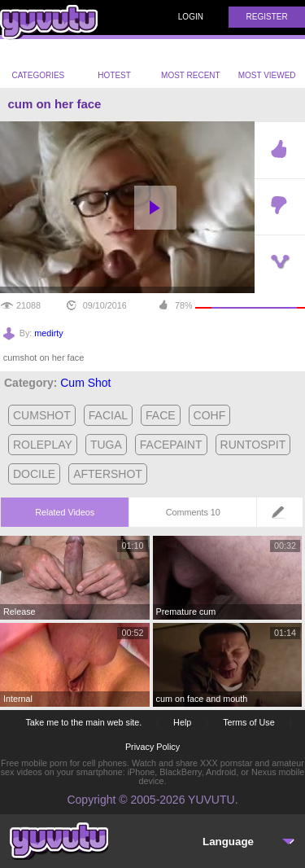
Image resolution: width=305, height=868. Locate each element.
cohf (210, 415)
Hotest (114, 64)
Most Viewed (267, 65)
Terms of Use (249, 722)
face (161, 415)
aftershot (108, 474)
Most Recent (191, 64)
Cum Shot (85, 383)
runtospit (253, 445)
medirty (48, 333)
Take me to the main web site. (83, 722)
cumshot (42, 415)
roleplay (43, 445)
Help (182, 722)
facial (108, 415)
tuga (106, 445)
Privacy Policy (152, 747)
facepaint (171, 445)
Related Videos (65, 512)
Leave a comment (283, 517)
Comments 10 (193, 512)
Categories (38, 64)
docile (34, 474)
